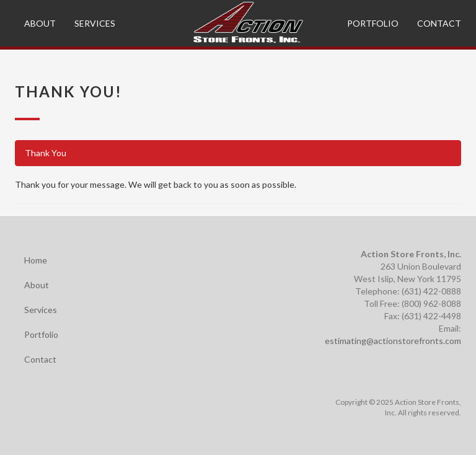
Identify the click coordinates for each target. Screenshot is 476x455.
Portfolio (373, 23)
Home (36, 260)
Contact (439, 23)
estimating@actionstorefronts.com (393, 341)
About (40, 23)
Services (95, 23)
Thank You (46, 153)
